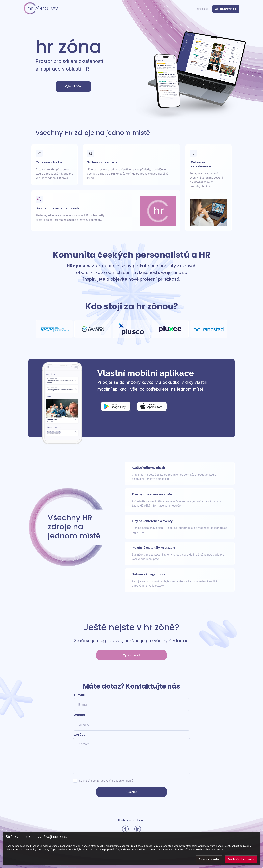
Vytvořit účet (73, 87)
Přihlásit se (202, 9)
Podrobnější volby (209, 859)
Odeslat (131, 792)
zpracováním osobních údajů (115, 781)
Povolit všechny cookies (241, 859)
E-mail (79, 695)
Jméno (80, 715)
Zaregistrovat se (226, 9)
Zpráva (80, 734)
